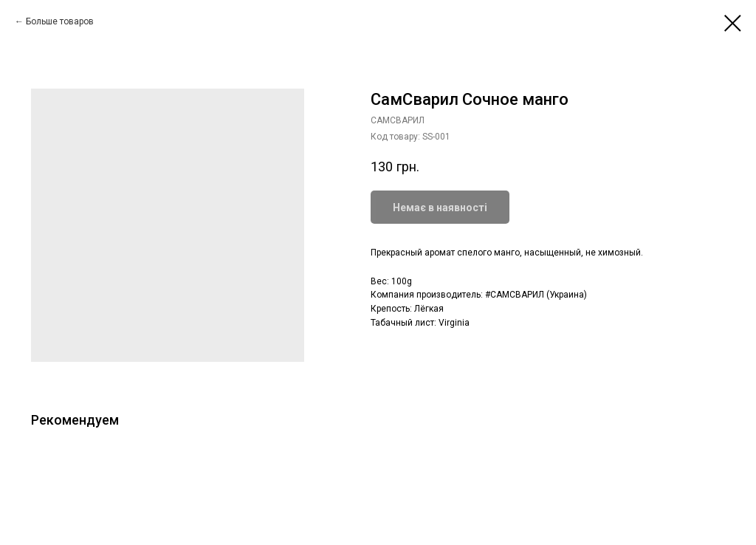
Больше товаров (60, 21)
